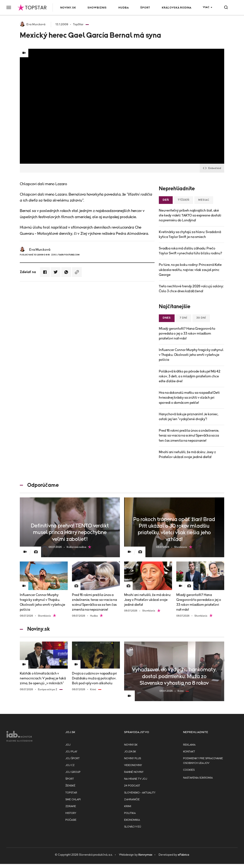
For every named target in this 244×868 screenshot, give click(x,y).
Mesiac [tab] (204, 200)
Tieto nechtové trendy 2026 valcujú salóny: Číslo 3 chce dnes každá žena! (191, 289)
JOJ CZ (70, 765)
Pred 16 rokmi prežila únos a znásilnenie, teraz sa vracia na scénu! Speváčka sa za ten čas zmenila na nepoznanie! (189, 435)
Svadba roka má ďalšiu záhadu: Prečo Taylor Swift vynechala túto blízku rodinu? (190, 251)
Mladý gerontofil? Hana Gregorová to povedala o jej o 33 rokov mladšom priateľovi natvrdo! (187, 334)
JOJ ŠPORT (72, 758)
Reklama (189, 745)
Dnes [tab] (167, 318)
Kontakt (189, 752)
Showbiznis (97, 8)
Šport (145, 8)
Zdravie (71, 806)
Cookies (189, 770)
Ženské (70, 786)
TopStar (71, 793)
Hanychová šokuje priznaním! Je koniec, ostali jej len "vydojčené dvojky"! (189, 417)
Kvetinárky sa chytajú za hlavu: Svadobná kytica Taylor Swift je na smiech (190, 234)
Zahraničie (132, 800)
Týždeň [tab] (184, 200)
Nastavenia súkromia (198, 778)
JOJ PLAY (71, 752)
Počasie (71, 820)
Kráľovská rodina (177, 8)
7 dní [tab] (184, 318)
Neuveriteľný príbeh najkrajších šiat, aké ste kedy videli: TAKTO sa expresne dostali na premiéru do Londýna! (190, 215)
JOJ (68, 745)
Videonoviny (133, 765)
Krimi (128, 806)
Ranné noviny (134, 772)
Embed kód (212, 168)
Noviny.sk (68, 8)
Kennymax (145, 855)
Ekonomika (132, 820)
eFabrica (183, 855)
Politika (130, 813)
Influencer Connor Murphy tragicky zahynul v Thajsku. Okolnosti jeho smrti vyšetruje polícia (191, 355)
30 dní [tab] (201, 318)
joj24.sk (130, 752)
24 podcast (132, 786)
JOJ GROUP (73, 772)
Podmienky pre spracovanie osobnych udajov (203, 761)
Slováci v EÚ (133, 827)
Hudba (124, 8)
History (71, 813)
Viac (206, 7)
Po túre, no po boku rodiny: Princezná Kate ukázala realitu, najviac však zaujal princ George (190, 270)
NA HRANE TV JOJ (136, 779)
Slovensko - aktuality (140, 793)
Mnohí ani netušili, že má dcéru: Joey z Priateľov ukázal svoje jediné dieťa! (187, 455)
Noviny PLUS (133, 758)
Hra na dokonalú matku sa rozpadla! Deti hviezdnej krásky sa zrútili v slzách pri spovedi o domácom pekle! (189, 398)
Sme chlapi (73, 800)
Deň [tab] (166, 200)
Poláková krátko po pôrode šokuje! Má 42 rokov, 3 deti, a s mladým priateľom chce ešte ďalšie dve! (190, 376)
